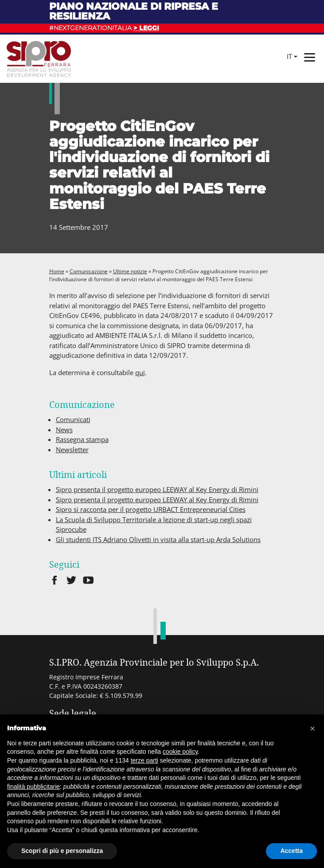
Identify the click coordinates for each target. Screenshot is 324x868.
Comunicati (73, 419)
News (64, 430)
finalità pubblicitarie (33, 787)
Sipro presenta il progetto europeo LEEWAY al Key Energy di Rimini (157, 489)
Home (57, 271)
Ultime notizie (130, 271)
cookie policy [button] (180, 752)
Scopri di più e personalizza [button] (62, 851)
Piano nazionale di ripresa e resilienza (134, 11)
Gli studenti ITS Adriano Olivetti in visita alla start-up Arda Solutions (158, 539)
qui (140, 372)
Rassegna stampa (82, 439)
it (289, 56)
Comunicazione (89, 271)
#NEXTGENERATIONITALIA (104, 28)
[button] (312, 728)
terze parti (144, 760)
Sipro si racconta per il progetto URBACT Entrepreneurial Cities (151, 509)
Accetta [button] (291, 851)
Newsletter (72, 449)
